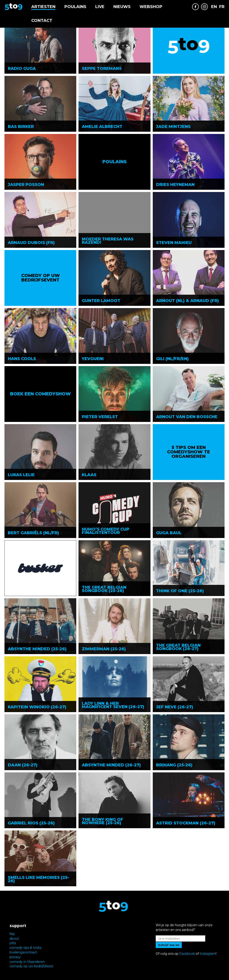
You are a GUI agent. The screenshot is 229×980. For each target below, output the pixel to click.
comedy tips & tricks (25, 948)
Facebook (187, 954)
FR (222, 7)
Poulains (75, 7)
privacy (15, 957)
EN (214, 7)
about (14, 938)
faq (12, 934)
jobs (13, 943)
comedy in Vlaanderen (27, 962)
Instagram (208, 954)
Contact (42, 21)
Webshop (151, 7)
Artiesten (43, 7)
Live (100, 7)
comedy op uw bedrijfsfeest (31, 966)
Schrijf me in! (169, 945)
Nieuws (122, 7)
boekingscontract (23, 952)
